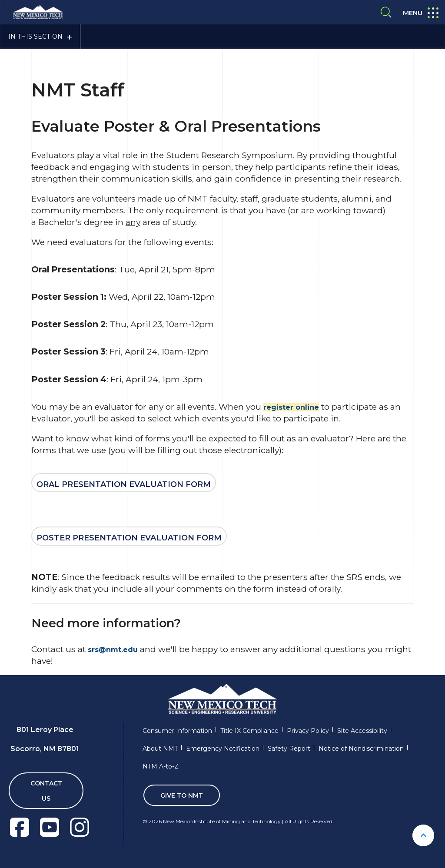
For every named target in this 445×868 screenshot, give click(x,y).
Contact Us (46, 791)
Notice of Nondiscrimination (361, 749)
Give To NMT (182, 795)
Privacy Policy (308, 731)
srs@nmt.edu (113, 650)
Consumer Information (177, 731)
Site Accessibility (362, 731)
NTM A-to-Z (161, 766)
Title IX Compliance (249, 731)
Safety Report (289, 749)
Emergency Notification (223, 749)
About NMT (160, 749)
